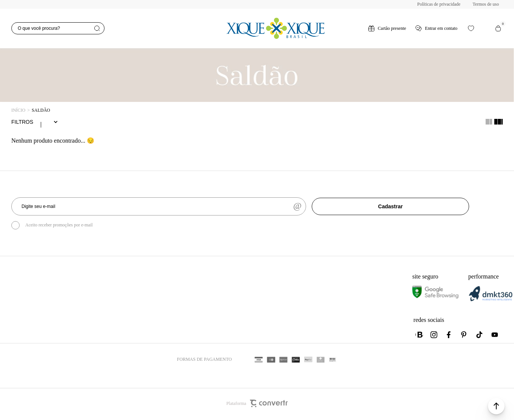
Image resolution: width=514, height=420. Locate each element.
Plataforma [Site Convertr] (257, 405)
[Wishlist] (471, 28)
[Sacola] (498, 28)
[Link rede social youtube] (495, 336)
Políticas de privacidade (439, 4)
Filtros (22, 123)
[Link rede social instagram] (434, 336)
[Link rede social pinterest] (465, 336)
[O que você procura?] (58, 28)
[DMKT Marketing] (491, 301)
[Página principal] (276, 28)
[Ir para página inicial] (18, 110)
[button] (496, 406)
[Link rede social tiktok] (480, 336)
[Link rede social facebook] (449, 336)
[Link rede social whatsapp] (419, 336)
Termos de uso (486, 4)
